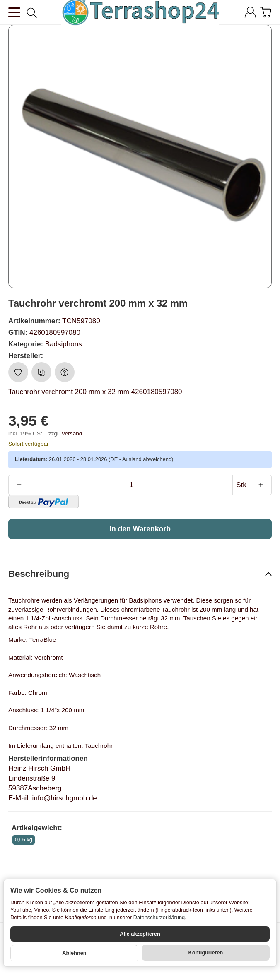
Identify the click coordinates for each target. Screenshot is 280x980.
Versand (72, 434)
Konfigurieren (206, 952)
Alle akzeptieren (140, 934)
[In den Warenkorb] (140, 529)
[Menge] (131, 485)
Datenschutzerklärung (159, 917)
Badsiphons (64, 344)
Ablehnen (74, 953)
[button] (140, 574)
